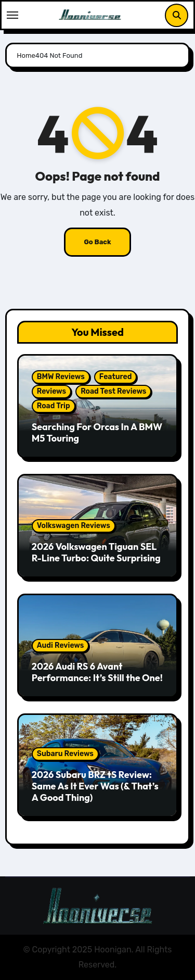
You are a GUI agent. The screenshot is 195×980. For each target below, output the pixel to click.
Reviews (51, 391)
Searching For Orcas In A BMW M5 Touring (97, 432)
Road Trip (54, 406)
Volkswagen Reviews (74, 526)
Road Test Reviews (113, 391)
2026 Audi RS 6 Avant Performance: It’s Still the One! (97, 672)
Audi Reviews (61, 645)
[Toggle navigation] (12, 15)
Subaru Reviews (65, 754)
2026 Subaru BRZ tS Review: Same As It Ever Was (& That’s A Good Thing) (95, 786)
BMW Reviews (61, 377)
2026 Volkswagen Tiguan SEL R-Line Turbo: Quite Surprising (96, 552)
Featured (116, 377)
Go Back (97, 242)
